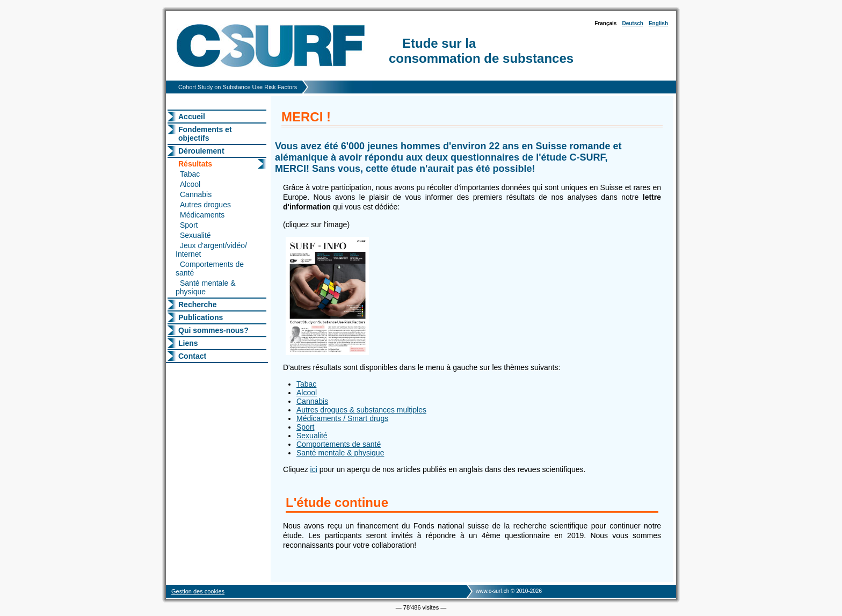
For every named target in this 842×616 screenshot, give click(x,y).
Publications (201, 317)
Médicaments (202, 215)
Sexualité (195, 235)
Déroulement (201, 151)
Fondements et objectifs (205, 134)
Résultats (195, 164)
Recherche (198, 305)
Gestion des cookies (198, 591)
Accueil (192, 117)
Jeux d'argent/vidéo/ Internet (211, 250)
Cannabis (196, 194)
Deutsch (632, 23)
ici (314, 469)
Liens (188, 343)
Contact (192, 356)
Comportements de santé (210, 269)
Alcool (190, 184)
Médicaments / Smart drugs (342, 418)
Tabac (190, 174)
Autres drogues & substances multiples (361, 410)
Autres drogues (205, 205)
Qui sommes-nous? (213, 330)
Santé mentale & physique (206, 287)
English (658, 23)
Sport (189, 225)
